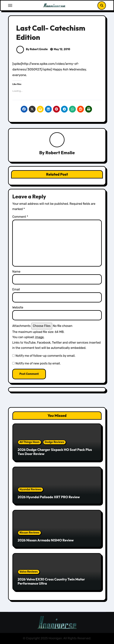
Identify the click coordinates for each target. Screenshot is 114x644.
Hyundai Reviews (30, 489)
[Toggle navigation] (10, 5)
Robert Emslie (60, 153)
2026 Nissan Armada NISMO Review (46, 540)
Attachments (21, 326)
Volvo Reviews (29, 572)
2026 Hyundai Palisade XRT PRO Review (49, 497)
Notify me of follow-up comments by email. (45, 356)
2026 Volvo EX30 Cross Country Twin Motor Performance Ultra (51, 581)
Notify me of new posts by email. (38, 363)
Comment (20, 217)
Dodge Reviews (54, 442)
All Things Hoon (30, 442)
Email (16, 289)
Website (18, 307)
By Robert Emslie (32, 49)
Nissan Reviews (29, 533)
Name (16, 272)
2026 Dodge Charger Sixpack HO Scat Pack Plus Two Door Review (55, 452)
